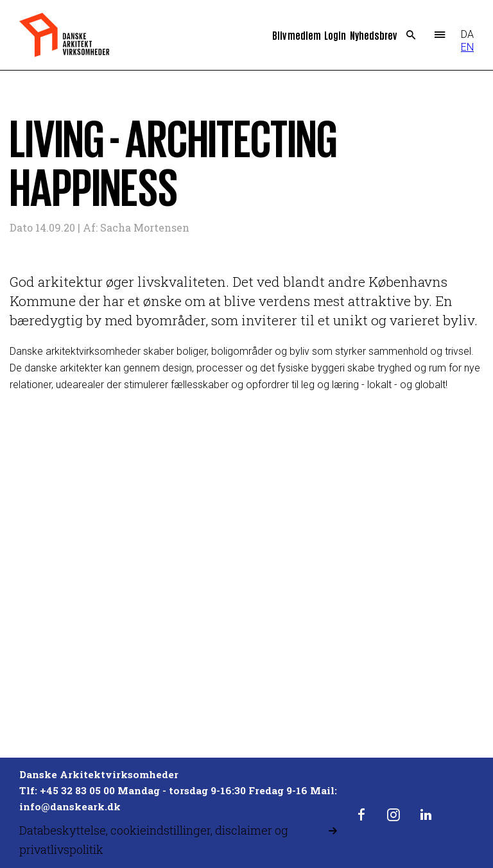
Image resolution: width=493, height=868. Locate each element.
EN (467, 47)
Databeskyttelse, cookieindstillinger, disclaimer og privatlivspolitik (154, 840)
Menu (440, 35)
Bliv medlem (297, 35)
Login (335, 35)
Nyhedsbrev (373, 35)
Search (411, 35)
